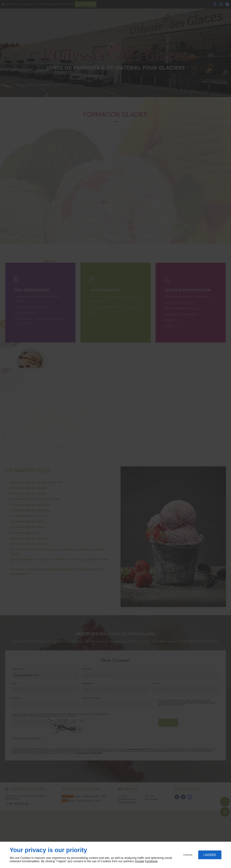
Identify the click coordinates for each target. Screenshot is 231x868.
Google (139, 861)
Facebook (151, 861)
